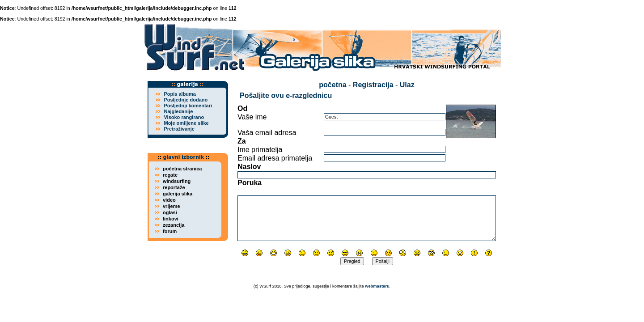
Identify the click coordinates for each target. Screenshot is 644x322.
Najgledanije (178, 111)
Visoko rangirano (184, 117)
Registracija (373, 85)
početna (333, 85)
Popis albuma (180, 94)
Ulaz (407, 85)
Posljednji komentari (188, 106)
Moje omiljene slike (186, 123)
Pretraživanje (179, 129)
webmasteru (377, 286)
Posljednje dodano (186, 100)
